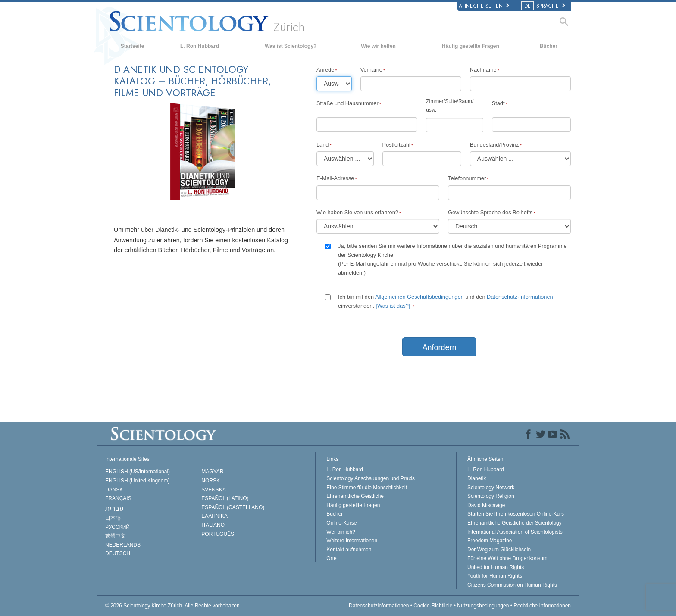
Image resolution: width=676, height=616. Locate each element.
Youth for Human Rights (495, 576)
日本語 (113, 518)
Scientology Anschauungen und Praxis (371, 478)
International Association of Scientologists (515, 532)
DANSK (114, 490)
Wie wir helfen (378, 46)
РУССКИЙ (117, 527)
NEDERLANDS (123, 545)
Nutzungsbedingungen (483, 606)
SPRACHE (544, 6)
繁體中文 (116, 536)
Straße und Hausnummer (347, 103)
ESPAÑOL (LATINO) (225, 498)
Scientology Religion (491, 496)
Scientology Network (491, 488)
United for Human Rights (496, 567)
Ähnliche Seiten (484, 6)
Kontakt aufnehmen (349, 550)
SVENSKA (214, 490)
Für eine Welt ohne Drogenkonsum (507, 558)
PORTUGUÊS (218, 534)
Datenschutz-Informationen (520, 297)
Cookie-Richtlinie (433, 606)
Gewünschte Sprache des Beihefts (490, 212)
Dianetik (477, 478)
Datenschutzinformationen (379, 606)
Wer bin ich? (341, 532)
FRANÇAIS (118, 498)
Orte (331, 558)
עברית (114, 508)
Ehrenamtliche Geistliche (355, 496)
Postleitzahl (396, 145)
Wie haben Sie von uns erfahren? (357, 212)
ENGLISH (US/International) (138, 472)
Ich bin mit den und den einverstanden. (446, 301)
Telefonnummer (467, 178)
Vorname (371, 70)
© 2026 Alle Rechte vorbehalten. (173, 606)
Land (322, 145)
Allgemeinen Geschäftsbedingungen (420, 297)
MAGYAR (212, 472)
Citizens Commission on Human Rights (512, 585)
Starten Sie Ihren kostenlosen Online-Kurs (516, 514)
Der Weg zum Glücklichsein (499, 550)
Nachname (483, 70)
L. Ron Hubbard (200, 46)
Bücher (549, 46)
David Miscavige (486, 505)
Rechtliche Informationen (542, 606)
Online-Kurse (341, 523)
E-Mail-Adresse (335, 178)
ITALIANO (213, 525)
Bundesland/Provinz (494, 145)
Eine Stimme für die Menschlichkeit (367, 488)
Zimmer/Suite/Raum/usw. (450, 105)
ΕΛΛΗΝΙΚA (214, 516)
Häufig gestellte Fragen (471, 46)
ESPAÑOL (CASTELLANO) (233, 507)
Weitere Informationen (352, 541)
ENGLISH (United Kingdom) (137, 481)
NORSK (211, 481)
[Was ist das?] (393, 306)
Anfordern (439, 347)
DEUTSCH (118, 553)
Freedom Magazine (490, 541)
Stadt (498, 103)
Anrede (325, 70)
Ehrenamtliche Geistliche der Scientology (515, 523)
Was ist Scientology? (291, 46)
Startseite (133, 46)
